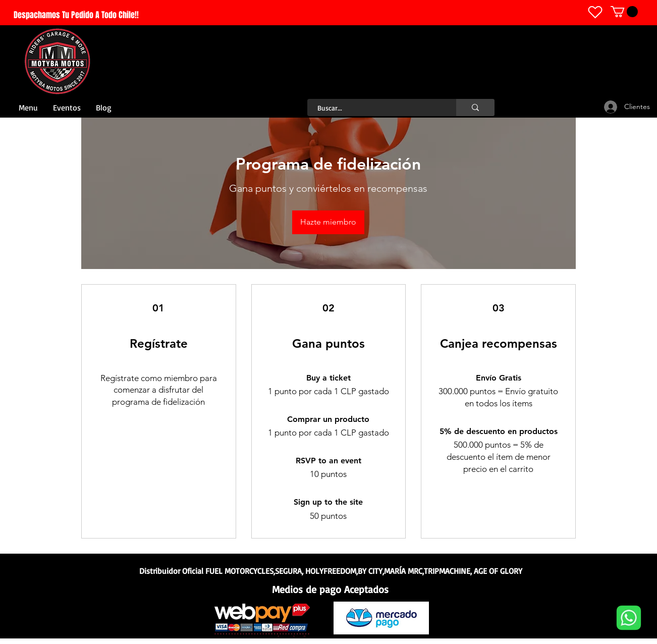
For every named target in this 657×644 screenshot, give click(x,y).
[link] (624, 12)
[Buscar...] (376, 108)
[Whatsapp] (628, 618)
